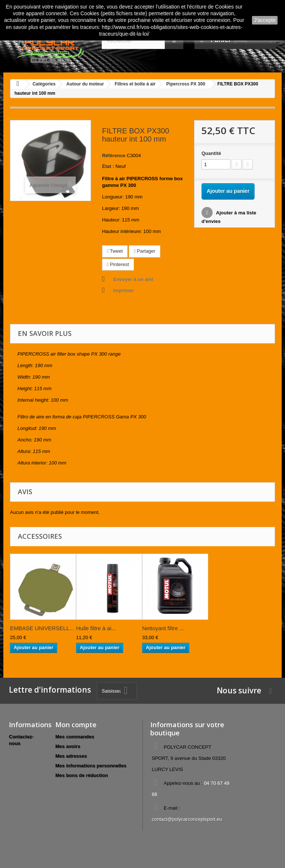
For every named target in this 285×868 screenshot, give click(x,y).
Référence (114, 156)
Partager (144, 251)
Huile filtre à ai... (96, 628)
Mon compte (76, 725)
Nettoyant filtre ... (163, 628)
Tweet (115, 251)
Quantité (211, 153)
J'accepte (265, 20)
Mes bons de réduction (82, 775)
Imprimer (124, 290)
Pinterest (118, 264)
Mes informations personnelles (91, 766)
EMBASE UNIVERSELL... (42, 628)
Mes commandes (75, 737)
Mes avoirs (68, 746)
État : (108, 166)
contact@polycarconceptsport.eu (187, 819)
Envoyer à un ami (133, 279)
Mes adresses (71, 756)
